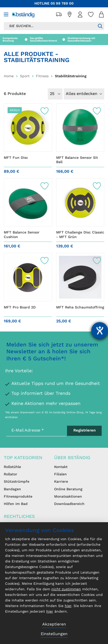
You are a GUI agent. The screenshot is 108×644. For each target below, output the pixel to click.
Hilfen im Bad (16, 504)
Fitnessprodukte (18, 497)
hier (68, 606)
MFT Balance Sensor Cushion (22, 235)
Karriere (61, 482)
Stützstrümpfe (17, 482)
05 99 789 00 (62, 4)
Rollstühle (12, 467)
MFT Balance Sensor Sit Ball (77, 160)
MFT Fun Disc (16, 158)
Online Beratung (68, 489)
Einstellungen (54, 634)
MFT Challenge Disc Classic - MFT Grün (80, 235)
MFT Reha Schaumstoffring (80, 307)
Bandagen (12, 489)
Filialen (60, 474)
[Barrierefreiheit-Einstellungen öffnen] (100, 330)
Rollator (10, 474)
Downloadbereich (69, 504)
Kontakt (61, 467)
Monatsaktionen (68, 497)
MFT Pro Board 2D (20, 307)
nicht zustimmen (66, 589)
